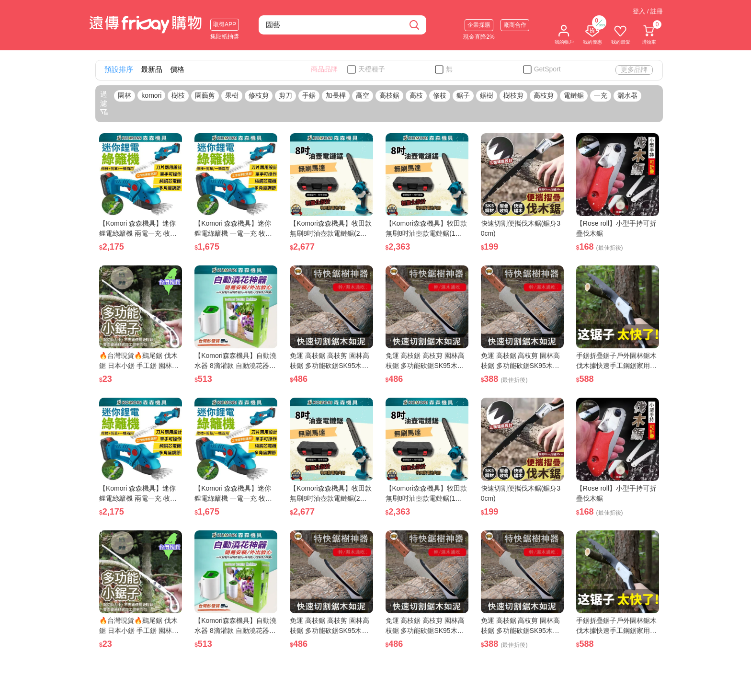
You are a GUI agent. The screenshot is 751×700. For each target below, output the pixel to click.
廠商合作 (515, 25)
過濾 (104, 103)
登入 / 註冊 (648, 11)
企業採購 (479, 25)
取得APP (225, 24)
